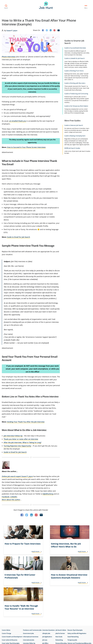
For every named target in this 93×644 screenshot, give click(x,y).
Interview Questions (49, 582)
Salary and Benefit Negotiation (77, 586)
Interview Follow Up (29, 595)
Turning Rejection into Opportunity (17, 446)
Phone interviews (9, 56)
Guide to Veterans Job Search (74, 125)
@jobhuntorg (48, 494)
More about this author (11, 499)
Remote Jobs (59, 599)
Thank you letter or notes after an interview (21, 439)
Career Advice (6, 582)
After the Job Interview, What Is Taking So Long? (23, 442)
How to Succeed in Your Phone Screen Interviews (26, 147)
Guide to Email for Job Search (18, 237)
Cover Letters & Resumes (10, 592)
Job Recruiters (47, 599)
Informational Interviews (31, 589)
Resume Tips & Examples (75, 582)
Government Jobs (28, 586)
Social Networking (73, 589)
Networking (59, 592)
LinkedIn (14, 497)
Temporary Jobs (72, 592)
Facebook (6, 497)
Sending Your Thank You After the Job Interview (26, 422)
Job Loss (45, 592)
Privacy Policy (19, 615)
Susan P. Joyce (12, 30)
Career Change (6, 586)
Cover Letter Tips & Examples (11, 595)
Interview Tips (27, 599)
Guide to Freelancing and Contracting (76, 93)
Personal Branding (61, 595)
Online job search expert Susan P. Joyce (17, 476)
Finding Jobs (5, 599)
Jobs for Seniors (60, 586)
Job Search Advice (61, 582)
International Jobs (29, 592)
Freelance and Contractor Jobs (32, 582)
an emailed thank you (18, 121)
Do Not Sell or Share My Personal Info (16, 620)
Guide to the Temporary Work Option (76, 106)
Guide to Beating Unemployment (75, 136)
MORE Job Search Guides (72, 148)
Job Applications (47, 589)
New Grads (59, 589)
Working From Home (74, 599)
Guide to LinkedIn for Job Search (75, 58)
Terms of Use (7, 615)
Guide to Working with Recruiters (75, 83)
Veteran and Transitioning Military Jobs (79, 595)
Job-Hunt (46, 5)
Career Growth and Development (12, 589)
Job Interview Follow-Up (13, 436)
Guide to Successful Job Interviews (75, 48)
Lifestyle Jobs (46, 586)
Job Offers (45, 595)
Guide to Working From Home (74, 71)
